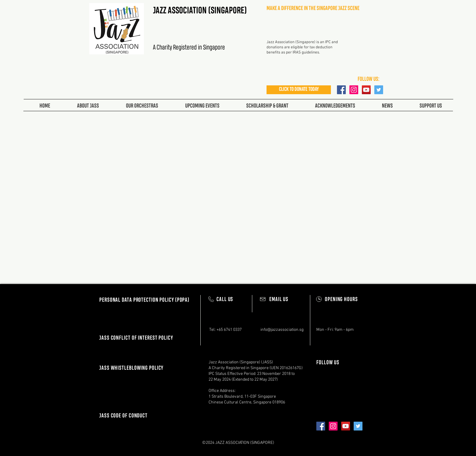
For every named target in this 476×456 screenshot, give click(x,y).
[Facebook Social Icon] (341, 90)
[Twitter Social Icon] (379, 90)
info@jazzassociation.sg (282, 330)
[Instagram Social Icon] (354, 90)
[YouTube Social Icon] (366, 90)
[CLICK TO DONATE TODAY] (299, 90)
